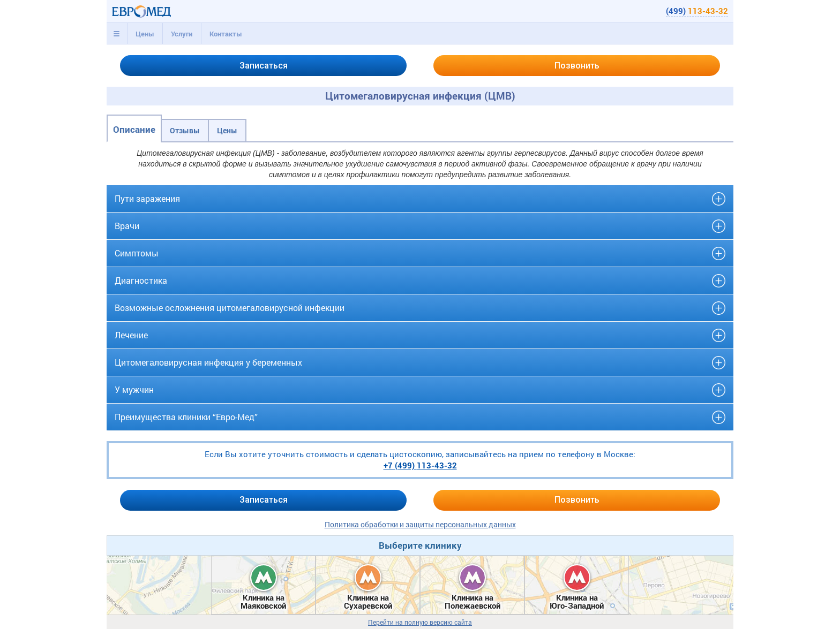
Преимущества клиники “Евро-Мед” (186, 417)
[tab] (117, 34)
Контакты (226, 34)
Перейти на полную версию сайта (420, 622)
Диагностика (141, 280)
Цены (145, 34)
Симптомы (137, 253)
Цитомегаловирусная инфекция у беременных (208, 362)
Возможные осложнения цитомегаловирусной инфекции (230, 308)
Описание (134, 129)
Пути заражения (147, 198)
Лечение (131, 335)
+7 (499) (420, 465)
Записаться (264, 66)
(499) (697, 11)
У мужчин (134, 389)
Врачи (127, 226)
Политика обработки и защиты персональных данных (420, 524)
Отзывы (185, 130)
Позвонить (577, 66)
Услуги (182, 34)
